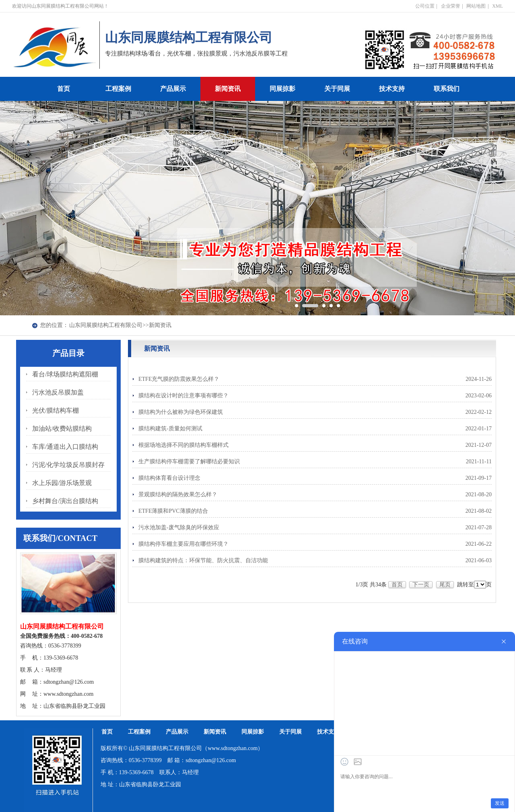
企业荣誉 (451, 6)
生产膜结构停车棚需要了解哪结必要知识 (189, 462)
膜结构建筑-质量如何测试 (170, 429)
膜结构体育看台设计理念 (169, 478)
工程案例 (118, 89)
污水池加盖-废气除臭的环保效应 (179, 527)
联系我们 (447, 89)
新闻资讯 (228, 89)
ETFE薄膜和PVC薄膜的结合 (173, 511)
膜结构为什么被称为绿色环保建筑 (181, 412)
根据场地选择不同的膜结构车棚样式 (183, 445)
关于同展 (337, 89)
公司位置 (425, 6)
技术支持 (392, 89)
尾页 (445, 585)
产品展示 (173, 89)
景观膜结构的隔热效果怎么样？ (178, 494)
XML (497, 6)
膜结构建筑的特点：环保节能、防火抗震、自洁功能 (203, 560)
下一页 (421, 585)
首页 (64, 89)
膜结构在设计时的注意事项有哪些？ (183, 396)
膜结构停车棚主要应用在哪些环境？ (183, 544)
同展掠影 (282, 89)
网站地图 (476, 6)
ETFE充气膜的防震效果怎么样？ (179, 379)
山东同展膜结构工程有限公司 (106, 325)
